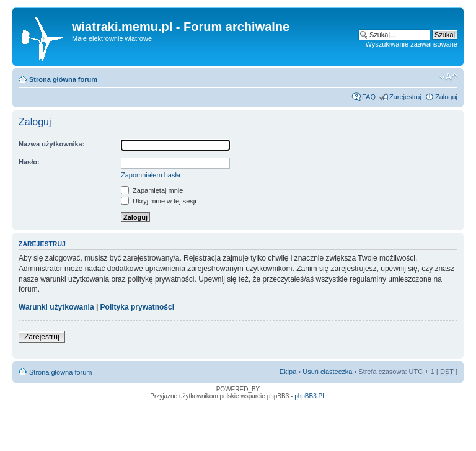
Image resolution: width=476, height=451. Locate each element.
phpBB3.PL (310, 396)
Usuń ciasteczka (327, 372)
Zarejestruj (405, 97)
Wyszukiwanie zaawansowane (412, 44)
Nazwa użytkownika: (51, 144)
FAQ (369, 97)
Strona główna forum (63, 79)
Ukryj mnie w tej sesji (159, 201)
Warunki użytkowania (56, 307)
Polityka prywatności (137, 307)
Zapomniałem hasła (151, 175)
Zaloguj (446, 97)
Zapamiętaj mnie (152, 190)
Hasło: (29, 162)
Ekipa (288, 372)
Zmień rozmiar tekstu (448, 77)
